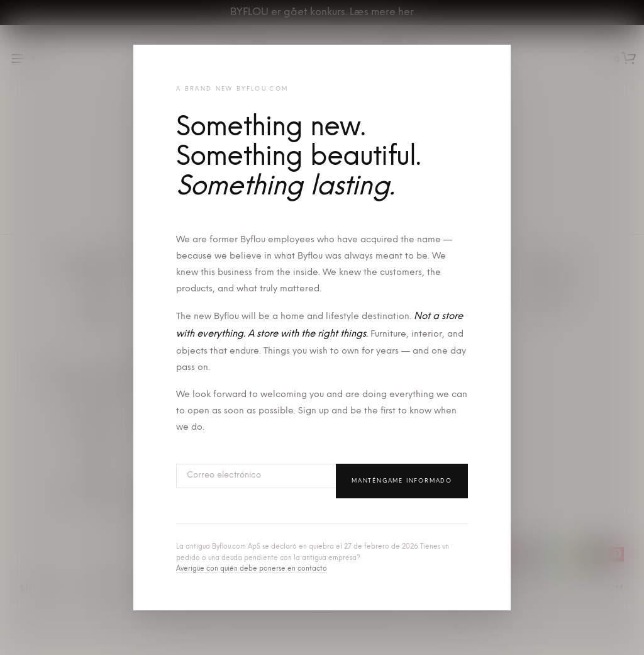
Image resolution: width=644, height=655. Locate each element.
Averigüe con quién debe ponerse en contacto (252, 569)
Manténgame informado (402, 481)
